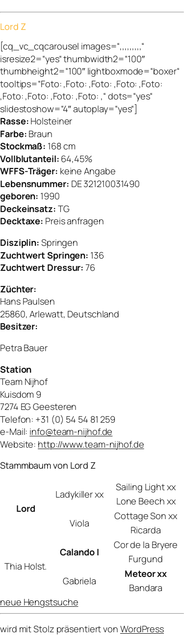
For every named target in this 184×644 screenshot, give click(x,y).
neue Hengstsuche (39, 602)
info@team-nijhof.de (71, 431)
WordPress (142, 629)
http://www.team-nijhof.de (91, 444)
